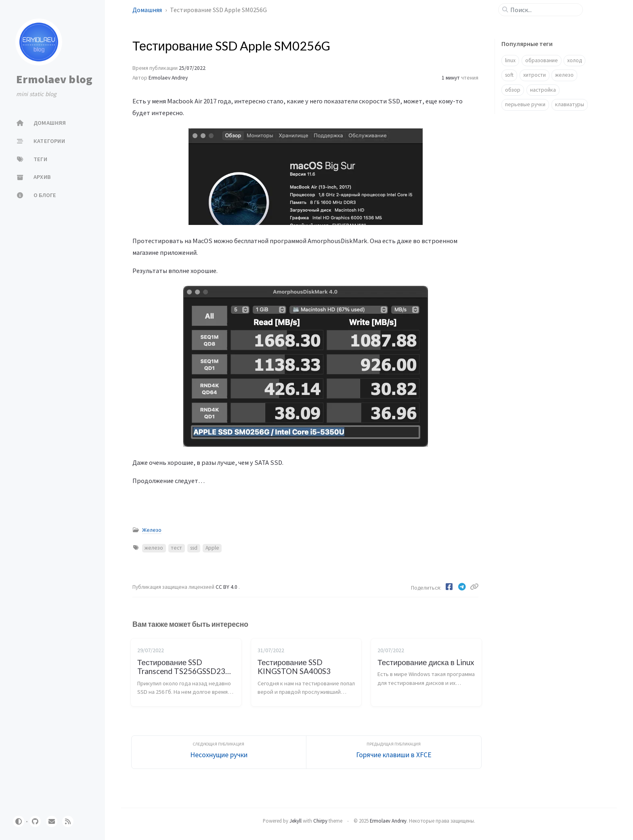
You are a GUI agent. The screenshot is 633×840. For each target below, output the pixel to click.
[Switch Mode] (19, 821)
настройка (543, 90)
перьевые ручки (525, 104)
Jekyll (296, 821)
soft (509, 75)
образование (542, 60)
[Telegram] (463, 587)
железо (154, 548)
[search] (544, 10)
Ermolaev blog (54, 79)
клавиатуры (570, 104)
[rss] (68, 821)
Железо (152, 530)
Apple (212, 548)
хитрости (534, 75)
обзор (513, 90)
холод (574, 60)
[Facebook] (450, 587)
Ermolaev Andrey (168, 78)
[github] (35, 821)
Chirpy (320, 821)
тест (176, 548)
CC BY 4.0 (227, 587)
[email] (52, 821)
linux (510, 60)
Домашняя (148, 10)
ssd (194, 548)
